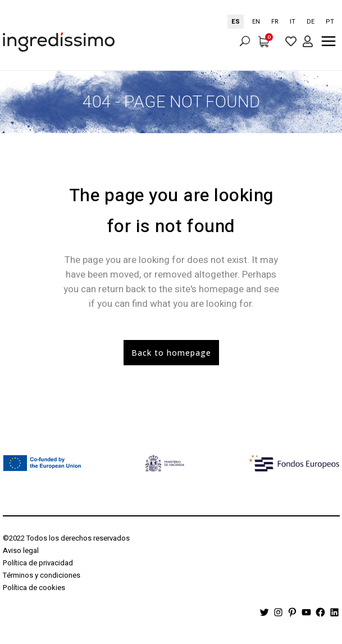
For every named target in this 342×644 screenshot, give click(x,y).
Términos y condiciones (42, 575)
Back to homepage (171, 353)
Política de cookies (34, 588)
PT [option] (330, 22)
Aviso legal (21, 550)
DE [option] (311, 22)
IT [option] (293, 22)
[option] (256, 22)
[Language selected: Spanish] (284, 21)
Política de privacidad (38, 563)
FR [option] (275, 22)
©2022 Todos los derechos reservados (66, 538)
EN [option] (256, 22)
